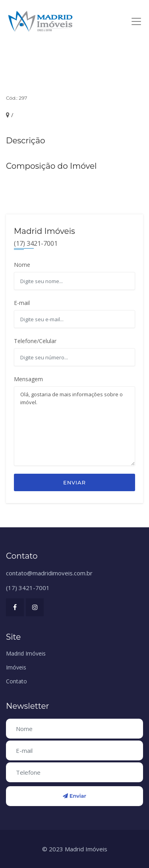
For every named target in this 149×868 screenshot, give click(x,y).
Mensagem (28, 379)
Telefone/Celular (35, 341)
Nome (22, 265)
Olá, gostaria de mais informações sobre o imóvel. (74, 426)
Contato (16, 681)
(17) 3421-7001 (28, 588)
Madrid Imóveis (26, 653)
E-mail (22, 303)
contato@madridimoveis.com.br (49, 573)
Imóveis (16, 667)
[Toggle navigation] (136, 22)
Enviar (74, 482)
